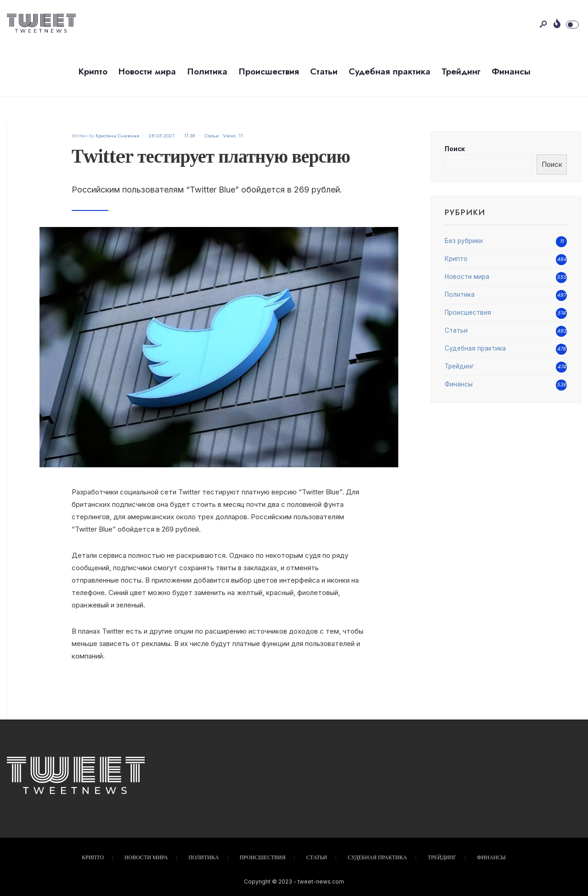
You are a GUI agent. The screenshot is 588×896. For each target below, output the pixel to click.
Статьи (324, 71)
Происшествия (269, 71)
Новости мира (147, 71)
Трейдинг (461, 71)
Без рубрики (464, 241)
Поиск (455, 149)
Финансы (511, 71)
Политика (207, 71)
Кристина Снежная (117, 136)
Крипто (93, 71)
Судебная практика (390, 71)
